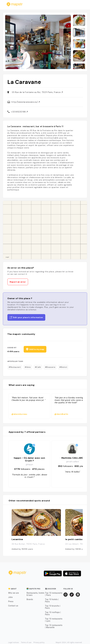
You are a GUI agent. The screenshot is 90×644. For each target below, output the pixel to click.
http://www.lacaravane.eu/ (26, 102)
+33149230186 (19, 112)
